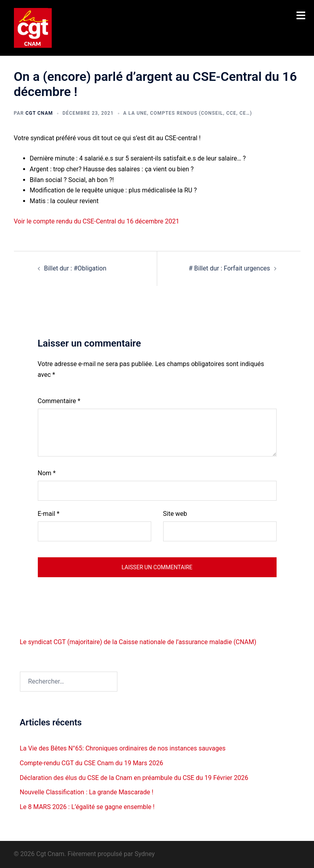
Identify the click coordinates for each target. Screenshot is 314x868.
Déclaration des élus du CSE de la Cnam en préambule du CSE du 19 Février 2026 (134, 778)
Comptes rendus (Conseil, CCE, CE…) (201, 113)
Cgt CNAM (39, 113)
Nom (47, 473)
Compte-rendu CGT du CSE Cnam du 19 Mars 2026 (92, 763)
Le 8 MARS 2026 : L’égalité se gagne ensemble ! (87, 807)
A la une (135, 113)
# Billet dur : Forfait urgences (229, 268)
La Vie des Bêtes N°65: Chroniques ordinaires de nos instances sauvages (123, 748)
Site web (175, 514)
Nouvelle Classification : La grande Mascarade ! (87, 792)
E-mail (49, 514)
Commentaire (59, 401)
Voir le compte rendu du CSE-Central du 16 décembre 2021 (97, 221)
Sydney (145, 854)
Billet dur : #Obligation (75, 268)
